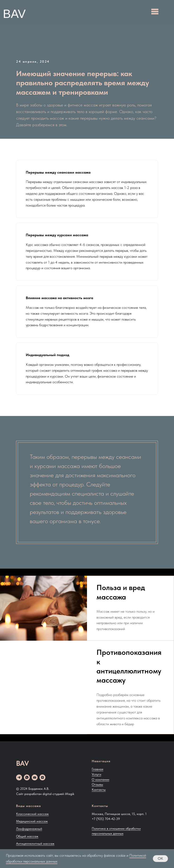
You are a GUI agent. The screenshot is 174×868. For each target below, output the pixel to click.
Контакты (99, 790)
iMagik (70, 794)
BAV (14, 14)
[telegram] (19, 777)
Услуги (96, 774)
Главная (98, 769)
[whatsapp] (27, 777)
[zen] (42, 777)
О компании (100, 779)
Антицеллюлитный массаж (35, 844)
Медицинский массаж (32, 821)
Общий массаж (27, 836)
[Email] (35, 777)
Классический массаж (32, 814)
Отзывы (97, 784)
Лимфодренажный (29, 829)
